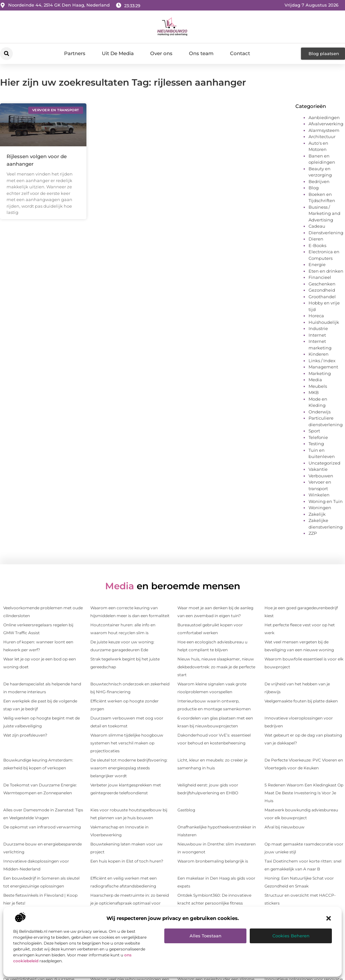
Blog (314, 188)
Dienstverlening (326, 233)
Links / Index (322, 361)
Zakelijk (317, 514)
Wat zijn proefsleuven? (25, 735)
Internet (317, 335)
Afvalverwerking (326, 124)
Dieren (316, 239)
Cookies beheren (291, 936)
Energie (317, 264)
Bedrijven (319, 181)
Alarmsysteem (324, 130)
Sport (314, 431)
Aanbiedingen (324, 117)
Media (315, 380)
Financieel (320, 277)
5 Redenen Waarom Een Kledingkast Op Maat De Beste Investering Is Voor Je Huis (304, 793)
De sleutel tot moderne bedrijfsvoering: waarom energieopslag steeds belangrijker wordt (129, 768)
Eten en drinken (326, 271)
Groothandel (322, 297)
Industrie (318, 328)
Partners (75, 53)
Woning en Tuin (326, 501)
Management (323, 367)
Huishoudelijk (324, 322)
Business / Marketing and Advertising (324, 213)
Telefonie (318, 437)
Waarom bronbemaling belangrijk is (213, 861)
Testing (316, 444)
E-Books (317, 245)
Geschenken (322, 284)
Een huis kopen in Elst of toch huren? (127, 861)
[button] (329, 918)
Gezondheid (322, 290)
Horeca (316, 316)
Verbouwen (321, 476)
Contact (240, 53)
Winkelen (319, 495)
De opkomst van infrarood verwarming (42, 827)
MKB (314, 392)
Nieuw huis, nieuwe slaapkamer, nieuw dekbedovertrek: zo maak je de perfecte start (216, 667)
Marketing (320, 373)
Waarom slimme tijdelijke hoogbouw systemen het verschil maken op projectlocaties (127, 743)
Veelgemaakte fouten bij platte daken (301, 701)
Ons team (201, 53)
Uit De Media (118, 53)
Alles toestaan (206, 936)
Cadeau (317, 226)
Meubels (318, 386)
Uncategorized (324, 463)
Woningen (320, 508)
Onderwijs (320, 412)
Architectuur (322, 136)
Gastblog (186, 810)
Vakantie (318, 469)
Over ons (161, 53)
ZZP (313, 533)
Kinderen (319, 354)
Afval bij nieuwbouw (285, 827)
